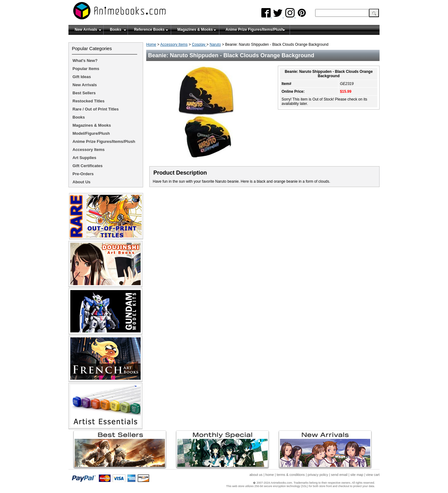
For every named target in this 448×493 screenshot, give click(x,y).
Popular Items (86, 69)
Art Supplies (84, 158)
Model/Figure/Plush (91, 133)
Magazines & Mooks (195, 30)
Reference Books (149, 30)
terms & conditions (291, 475)
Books (116, 30)
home (270, 475)
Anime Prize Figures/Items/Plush (254, 30)
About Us (82, 182)
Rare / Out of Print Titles (96, 109)
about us (256, 475)
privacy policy (318, 475)
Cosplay (199, 45)
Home (151, 45)
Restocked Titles (89, 101)
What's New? (85, 61)
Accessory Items (174, 45)
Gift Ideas (82, 77)
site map (357, 475)
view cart (373, 475)
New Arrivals (86, 30)
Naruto (215, 45)
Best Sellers (84, 93)
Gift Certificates (88, 166)
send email (339, 475)
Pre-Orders (83, 174)
